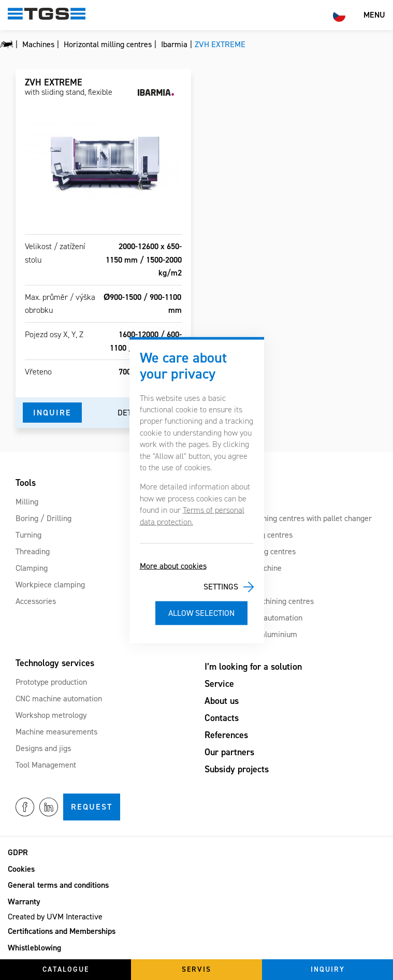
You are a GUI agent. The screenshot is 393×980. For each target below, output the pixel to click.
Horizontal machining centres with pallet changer (288, 518)
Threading (33, 551)
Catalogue (66, 969)
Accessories (36, 601)
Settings (221, 587)
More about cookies (173, 566)
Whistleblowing (34, 948)
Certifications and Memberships (62, 931)
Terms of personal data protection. (192, 516)
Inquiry (328, 969)
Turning (28, 535)
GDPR (18, 852)
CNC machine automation (59, 698)
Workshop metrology (51, 715)
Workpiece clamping (50, 585)
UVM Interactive (75, 917)
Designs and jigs (43, 748)
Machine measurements (56, 732)
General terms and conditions (58, 885)
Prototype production (51, 682)
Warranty (24, 902)
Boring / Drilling (43, 518)
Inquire (52, 413)
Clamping (32, 568)
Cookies (21, 869)
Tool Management (46, 765)
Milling (27, 502)
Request (92, 807)
